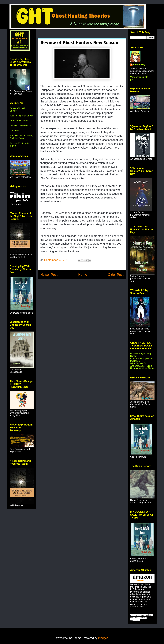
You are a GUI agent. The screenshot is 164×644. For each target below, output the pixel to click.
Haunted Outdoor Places (142, 368)
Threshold (15, 131)
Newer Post (49, 275)
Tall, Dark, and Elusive (20, 126)
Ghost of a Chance (19, 121)
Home (83, 275)
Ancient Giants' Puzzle (141, 366)
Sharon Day (139, 65)
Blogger (103, 638)
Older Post (116, 275)
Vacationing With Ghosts (22, 116)
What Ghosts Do (138, 363)
